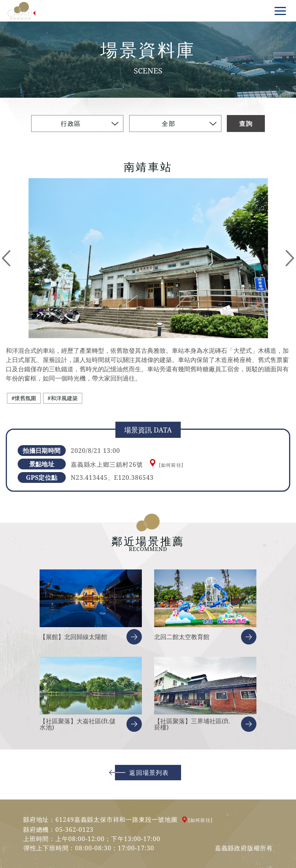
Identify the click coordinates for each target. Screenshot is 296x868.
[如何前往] (171, 465)
